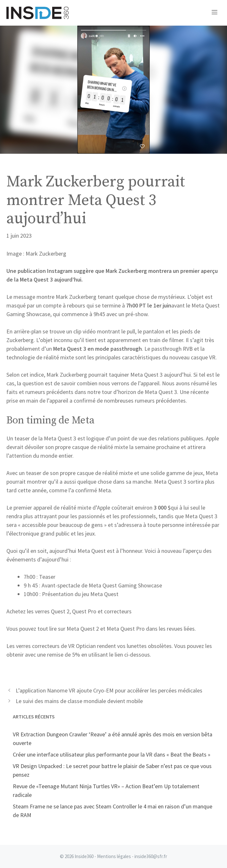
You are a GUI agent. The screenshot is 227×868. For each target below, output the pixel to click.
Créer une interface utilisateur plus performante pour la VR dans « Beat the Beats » (112, 754)
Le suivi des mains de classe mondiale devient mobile (79, 701)
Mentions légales (114, 856)
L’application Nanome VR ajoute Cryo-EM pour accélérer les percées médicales (109, 690)
